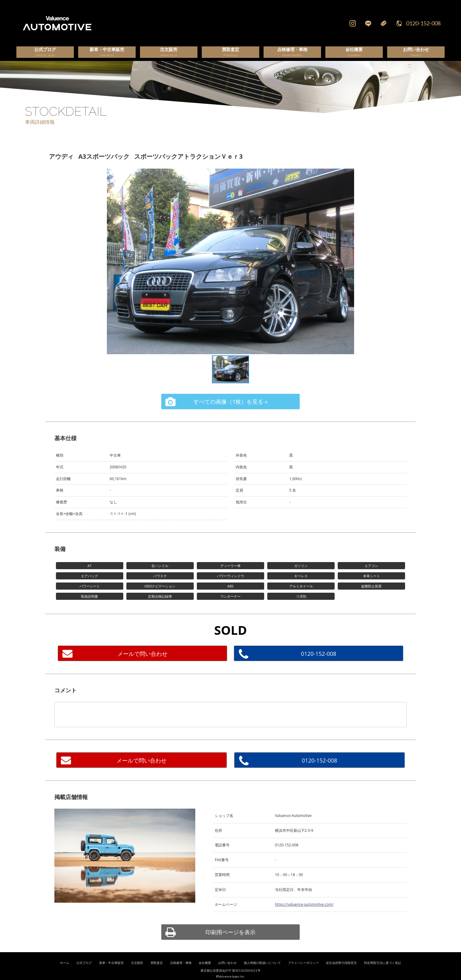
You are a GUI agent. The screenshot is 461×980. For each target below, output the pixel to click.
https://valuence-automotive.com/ (304, 911)
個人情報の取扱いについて (262, 970)
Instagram (353, 23)
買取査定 (157, 970)
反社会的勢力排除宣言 (341, 970)
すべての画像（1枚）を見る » (230, 409)
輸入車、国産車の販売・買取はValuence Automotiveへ (151, 23)
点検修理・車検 (181, 970)
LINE (368, 23)
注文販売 (137, 970)
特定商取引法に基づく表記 (383, 970)
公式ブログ (84, 970)
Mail (383, 23)
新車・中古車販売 (112, 970)
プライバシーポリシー (303, 970)
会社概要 (205, 970)
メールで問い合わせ (142, 661)
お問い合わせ (227, 970)
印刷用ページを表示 (230, 939)
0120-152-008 (423, 23)
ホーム (65, 970)
